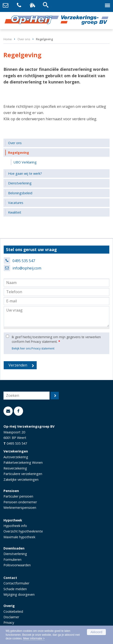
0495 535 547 (24, 261)
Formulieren (12, 560)
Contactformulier (16, 583)
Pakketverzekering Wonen (23, 462)
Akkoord (96, 632)
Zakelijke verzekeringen (21, 479)
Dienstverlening (15, 554)
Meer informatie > (34, 638)
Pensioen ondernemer (20, 502)
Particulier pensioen (18, 496)
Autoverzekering (16, 457)
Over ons (24, 39)
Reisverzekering (15, 468)
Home (8, 39)
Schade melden (15, 589)
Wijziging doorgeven (19, 594)
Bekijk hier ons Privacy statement (33, 348)
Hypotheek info (15, 526)
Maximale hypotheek (19, 537)
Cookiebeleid (13, 611)
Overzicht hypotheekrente (23, 531)
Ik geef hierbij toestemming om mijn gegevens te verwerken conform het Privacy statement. (56, 339)
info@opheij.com (27, 268)
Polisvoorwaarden (17, 565)
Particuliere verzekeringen (23, 474)
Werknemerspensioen (20, 508)
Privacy (9, 623)
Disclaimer (11, 617)
